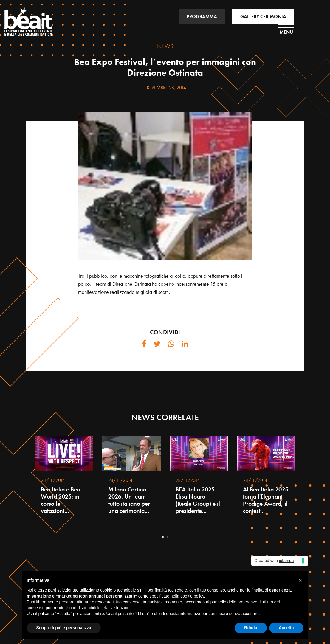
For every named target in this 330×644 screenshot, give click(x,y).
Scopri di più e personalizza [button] (64, 628)
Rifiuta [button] (251, 628)
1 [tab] (163, 537)
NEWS (165, 46)
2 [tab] (168, 537)
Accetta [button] (286, 628)
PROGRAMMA (202, 17)
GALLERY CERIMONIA (263, 17)
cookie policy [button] (192, 596)
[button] (300, 580)
